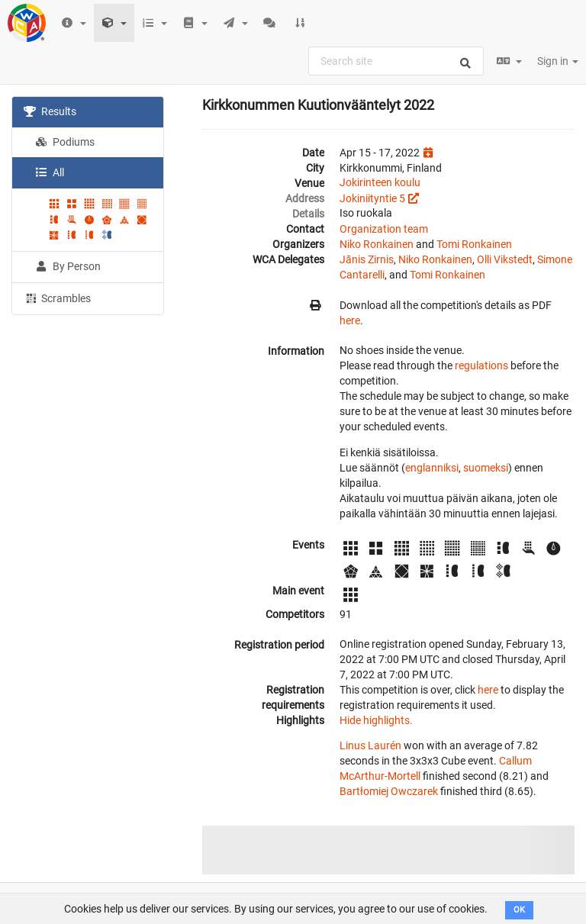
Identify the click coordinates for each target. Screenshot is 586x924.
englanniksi (432, 468)
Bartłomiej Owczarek (389, 791)
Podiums (65, 142)
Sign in (558, 61)
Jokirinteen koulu (380, 182)
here (350, 320)
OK (519, 910)
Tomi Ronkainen (474, 244)
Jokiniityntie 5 (372, 198)
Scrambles (57, 298)
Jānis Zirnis (367, 259)
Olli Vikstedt (505, 259)
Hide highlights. (376, 720)
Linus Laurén (370, 745)
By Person (68, 266)
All (50, 172)
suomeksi (486, 468)
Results (50, 111)
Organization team (384, 229)
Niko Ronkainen (377, 244)
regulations (481, 365)
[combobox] (396, 61)
